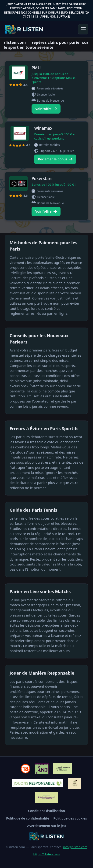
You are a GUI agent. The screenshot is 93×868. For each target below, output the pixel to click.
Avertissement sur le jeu (46, 826)
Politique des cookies (70, 818)
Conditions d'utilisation (46, 811)
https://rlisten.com (47, 854)
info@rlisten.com (75, 847)
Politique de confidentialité (28, 818)
